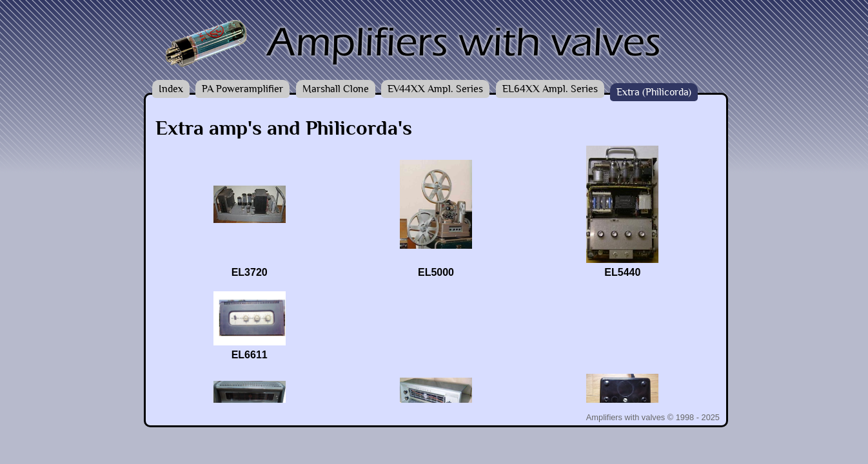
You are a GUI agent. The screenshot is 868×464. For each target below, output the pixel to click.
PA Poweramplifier (242, 89)
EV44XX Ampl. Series (435, 89)
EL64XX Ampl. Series (550, 89)
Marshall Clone (336, 89)
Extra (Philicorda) (654, 92)
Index (171, 89)
